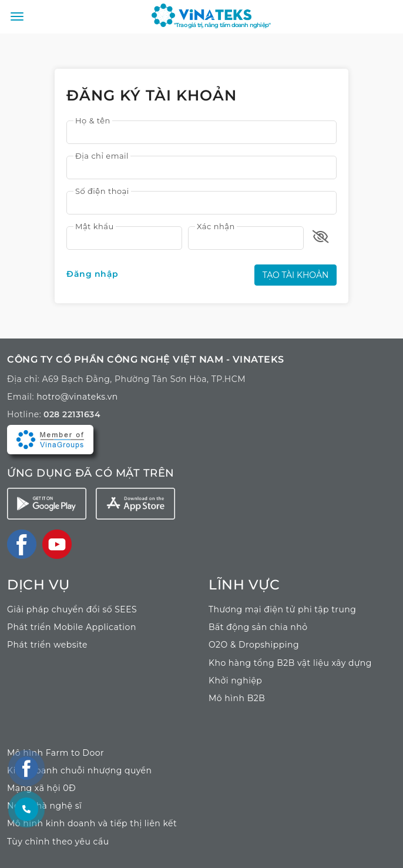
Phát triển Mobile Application (72, 627)
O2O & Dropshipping (254, 645)
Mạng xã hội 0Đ (41, 788)
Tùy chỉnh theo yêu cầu (58, 842)
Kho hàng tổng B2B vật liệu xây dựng (290, 663)
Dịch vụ (38, 584)
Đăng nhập (93, 274)
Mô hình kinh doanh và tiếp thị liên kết (92, 823)
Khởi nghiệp (235, 681)
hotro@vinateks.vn (77, 397)
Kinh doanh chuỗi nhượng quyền (80, 770)
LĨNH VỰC (244, 584)
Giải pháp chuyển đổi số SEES (72, 609)
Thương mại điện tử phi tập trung (282, 609)
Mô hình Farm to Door (56, 753)
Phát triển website (47, 645)
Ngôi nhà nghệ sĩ (44, 806)
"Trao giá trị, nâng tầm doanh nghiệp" (222, 25)
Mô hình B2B (237, 698)
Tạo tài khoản (296, 275)
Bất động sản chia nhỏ (258, 627)
